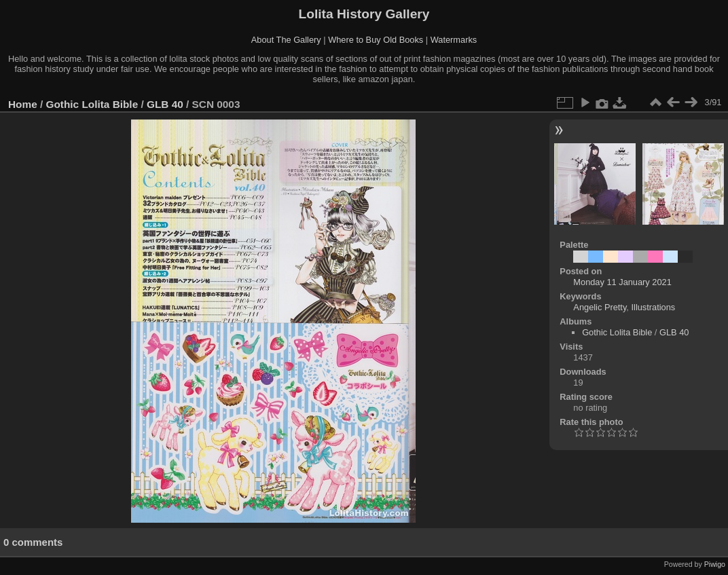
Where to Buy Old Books (376, 40)
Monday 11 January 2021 (622, 282)
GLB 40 (165, 104)
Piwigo (715, 564)
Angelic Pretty (600, 307)
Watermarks (454, 40)
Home (23, 104)
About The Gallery (286, 40)
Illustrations (653, 307)
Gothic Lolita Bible (92, 104)
